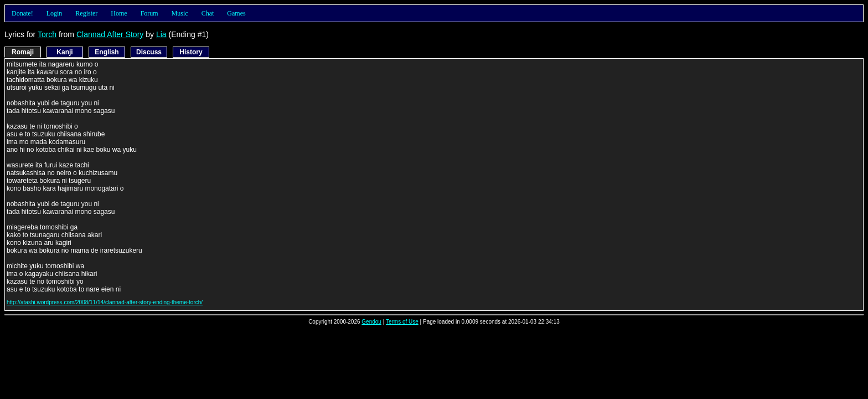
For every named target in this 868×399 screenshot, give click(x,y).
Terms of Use (402, 322)
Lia (161, 34)
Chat (208, 13)
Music (180, 13)
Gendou (371, 322)
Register (86, 13)
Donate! (22, 13)
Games (236, 13)
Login (55, 13)
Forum (149, 13)
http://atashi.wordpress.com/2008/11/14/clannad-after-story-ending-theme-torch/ (105, 302)
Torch (47, 34)
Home (119, 13)
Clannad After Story (110, 34)
